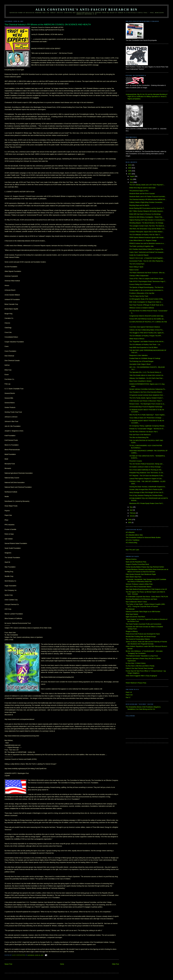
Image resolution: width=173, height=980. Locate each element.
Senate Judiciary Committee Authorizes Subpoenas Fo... (148, 389)
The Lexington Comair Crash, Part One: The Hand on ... (148, 226)
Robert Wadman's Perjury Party (136, 683)
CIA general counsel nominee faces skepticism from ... (147, 395)
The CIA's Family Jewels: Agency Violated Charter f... (147, 398)
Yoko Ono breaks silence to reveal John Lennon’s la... (147, 375)
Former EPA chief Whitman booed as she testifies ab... (147, 319)
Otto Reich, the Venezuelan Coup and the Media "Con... (148, 229)
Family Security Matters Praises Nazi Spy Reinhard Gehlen (145, 567)
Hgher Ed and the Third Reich (135, 617)
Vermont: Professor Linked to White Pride (139, 584)
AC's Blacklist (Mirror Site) (134, 535)
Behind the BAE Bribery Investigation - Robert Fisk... (146, 217)
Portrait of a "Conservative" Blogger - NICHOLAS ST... (147, 429)
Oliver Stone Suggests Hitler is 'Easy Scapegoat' (141, 676)
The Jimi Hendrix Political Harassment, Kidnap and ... (147, 464)
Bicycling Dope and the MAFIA (139, 205)
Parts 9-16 (129, 695)
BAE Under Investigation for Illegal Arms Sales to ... (146, 302)
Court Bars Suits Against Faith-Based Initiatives (145, 327)
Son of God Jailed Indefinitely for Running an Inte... (146, 470)
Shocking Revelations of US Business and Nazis (141, 599)
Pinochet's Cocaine (136, 461)
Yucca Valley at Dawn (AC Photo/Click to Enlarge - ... (147, 418)
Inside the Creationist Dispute (139, 255)
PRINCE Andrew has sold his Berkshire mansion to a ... (147, 243)
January (133, 516)
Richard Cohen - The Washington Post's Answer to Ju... (147, 404)
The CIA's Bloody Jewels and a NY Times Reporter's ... (147, 185)
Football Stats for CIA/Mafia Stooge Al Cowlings (145, 358)
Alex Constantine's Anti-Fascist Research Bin (86, 10)
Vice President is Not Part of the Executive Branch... (146, 392)
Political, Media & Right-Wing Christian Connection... (146, 202)
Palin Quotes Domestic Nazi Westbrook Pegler (141, 574)
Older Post (115, 964)
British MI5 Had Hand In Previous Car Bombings (145, 214)
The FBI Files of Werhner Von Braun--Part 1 (144, 432)
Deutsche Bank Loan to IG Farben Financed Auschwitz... (148, 197)
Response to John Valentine (139, 355)
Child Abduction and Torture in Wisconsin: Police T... (146, 401)
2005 (130, 523)
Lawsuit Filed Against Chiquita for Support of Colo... (146, 479)
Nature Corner (134, 270)
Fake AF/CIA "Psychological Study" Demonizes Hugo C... (148, 281)
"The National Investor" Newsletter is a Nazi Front (142, 656)
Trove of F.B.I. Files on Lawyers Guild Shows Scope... (147, 279)
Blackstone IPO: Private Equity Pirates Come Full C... (147, 503)
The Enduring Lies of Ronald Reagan (141, 361)
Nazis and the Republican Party (136, 562)
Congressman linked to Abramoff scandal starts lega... (147, 316)
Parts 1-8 (129, 692)
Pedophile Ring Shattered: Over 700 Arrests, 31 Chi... (147, 473)
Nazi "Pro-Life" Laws (132, 550)
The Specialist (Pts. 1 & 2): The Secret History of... (146, 372)
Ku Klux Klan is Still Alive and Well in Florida (140, 666)
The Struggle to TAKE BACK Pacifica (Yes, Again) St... (147, 333)
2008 (130, 171)
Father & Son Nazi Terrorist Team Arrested (139, 668)
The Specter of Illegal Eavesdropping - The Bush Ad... (147, 287)
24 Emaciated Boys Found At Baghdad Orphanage (146, 407)
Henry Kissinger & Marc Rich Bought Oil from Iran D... (147, 492)
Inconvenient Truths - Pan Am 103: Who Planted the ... (147, 261)
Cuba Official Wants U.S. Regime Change (143, 240)
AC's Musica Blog (131, 543)
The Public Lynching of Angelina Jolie (142, 246)
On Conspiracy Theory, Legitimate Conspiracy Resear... (147, 426)
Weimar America (131, 559)
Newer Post (8, 964)
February (133, 513)
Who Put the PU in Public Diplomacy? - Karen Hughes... (148, 415)
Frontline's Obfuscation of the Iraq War (142, 293)
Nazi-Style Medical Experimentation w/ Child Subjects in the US (146, 589)
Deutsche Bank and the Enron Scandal (142, 194)
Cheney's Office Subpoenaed (139, 276)
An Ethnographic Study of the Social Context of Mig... (147, 299)
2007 (130, 174)
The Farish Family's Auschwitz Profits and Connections (144, 624)
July (131, 179)
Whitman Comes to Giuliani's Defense (142, 308)
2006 (130, 520)
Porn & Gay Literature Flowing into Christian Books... (147, 495)
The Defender (130, 609)
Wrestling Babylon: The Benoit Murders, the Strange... (147, 223)
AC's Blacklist (130, 532)
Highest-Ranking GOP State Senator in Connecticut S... (147, 220)
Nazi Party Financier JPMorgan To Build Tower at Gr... (147, 305)
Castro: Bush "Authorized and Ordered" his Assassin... (147, 252)
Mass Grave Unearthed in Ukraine (140, 381)
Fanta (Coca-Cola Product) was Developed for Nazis (143, 634)
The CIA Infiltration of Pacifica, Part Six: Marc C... (145, 235)
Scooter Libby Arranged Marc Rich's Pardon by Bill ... (147, 490)
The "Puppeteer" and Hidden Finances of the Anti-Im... (147, 342)
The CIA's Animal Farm (137, 264)
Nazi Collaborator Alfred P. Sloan (136, 602)
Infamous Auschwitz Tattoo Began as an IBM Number (143, 612)
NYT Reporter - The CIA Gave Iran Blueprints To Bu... (147, 476)
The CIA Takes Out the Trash (139, 296)
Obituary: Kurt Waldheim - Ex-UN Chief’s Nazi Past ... (147, 378)
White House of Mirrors (137, 339)
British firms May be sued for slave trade (142, 188)
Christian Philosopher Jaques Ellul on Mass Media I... (147, 232)
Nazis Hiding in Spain (136, 267)
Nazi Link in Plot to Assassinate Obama (138, 587)
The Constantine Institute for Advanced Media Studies (143, 538)
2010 (130, 165)
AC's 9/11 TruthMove (133, 540)
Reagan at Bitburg (132, 631)
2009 (130, 168)
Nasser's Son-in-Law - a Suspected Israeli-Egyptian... (147, 258)
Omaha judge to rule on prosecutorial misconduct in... (147, 290)
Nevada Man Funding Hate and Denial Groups (141, 637)
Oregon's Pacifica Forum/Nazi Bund (137, 564)
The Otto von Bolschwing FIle (139, 438)
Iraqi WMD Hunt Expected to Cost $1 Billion (144, 347)
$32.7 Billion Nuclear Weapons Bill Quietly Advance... (147, 211)
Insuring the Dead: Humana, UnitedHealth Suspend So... (148, 487)
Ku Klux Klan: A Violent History (136, 663)
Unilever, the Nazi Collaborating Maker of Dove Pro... (147, 330)
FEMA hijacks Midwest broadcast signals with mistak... (147, 238)
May (131, 507)
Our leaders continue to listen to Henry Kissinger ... (146, 467)
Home (62, 964)
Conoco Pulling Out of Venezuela (140, 284)
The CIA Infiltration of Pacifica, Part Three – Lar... (145, 345)
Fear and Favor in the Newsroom (140, 435)
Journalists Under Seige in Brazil (140, 364)
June (132, 182)
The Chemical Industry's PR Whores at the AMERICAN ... (148, 200)
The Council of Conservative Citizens (138, 639)
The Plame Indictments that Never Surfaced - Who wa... (147, 273)
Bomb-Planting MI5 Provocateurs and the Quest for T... (147, 208)
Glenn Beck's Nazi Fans (134, 577)
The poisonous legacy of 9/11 (139, 191)
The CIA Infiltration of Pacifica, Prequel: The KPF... (146, 336)
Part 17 (128, 697)
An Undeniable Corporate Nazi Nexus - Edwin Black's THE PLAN (147, 597)
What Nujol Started (132, 614)
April (131, 510)
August (132, 176)
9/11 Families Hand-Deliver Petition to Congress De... (147, 249)
